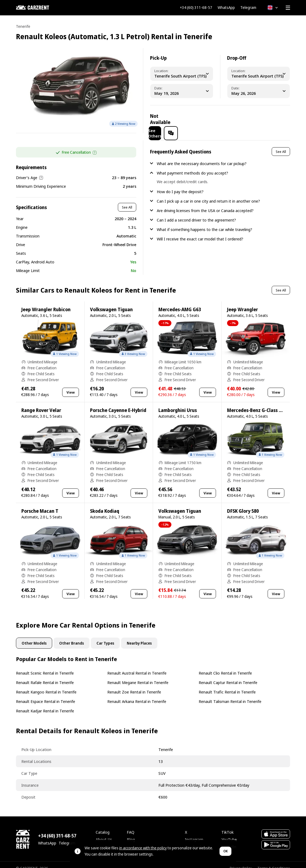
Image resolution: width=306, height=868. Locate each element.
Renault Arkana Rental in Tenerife (137, 694)
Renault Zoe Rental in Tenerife (134, 685)
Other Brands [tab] (71, 636)
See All (127, 200)
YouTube (229, 832)
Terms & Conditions (274, 861)
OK (225, 851)
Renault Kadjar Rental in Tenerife (45, 704)
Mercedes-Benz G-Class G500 (258, 403)
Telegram (248, 8)
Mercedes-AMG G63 (180, 302)
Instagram (194, 832)
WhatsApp (226, 8)
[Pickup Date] (182, 91)
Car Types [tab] (105, 636)
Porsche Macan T (40, 504)
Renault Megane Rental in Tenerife (138, 675)
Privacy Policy (241, 861)
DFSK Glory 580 (243, 504)
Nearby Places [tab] (139, 636)
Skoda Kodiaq (105, 504)
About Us (104, 832)
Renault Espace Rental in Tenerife (46, 694)
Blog (131, 832)
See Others (250, 119)
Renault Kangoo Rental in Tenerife (46, 685)
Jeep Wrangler (242, 302)
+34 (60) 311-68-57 (196, 8)
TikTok (227, 825)
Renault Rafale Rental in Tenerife (45, 675)
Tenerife (23, 26)
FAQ (131, 825)
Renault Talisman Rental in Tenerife (230, 694)
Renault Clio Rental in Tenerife (225, 666)
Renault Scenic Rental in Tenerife (45, 666)
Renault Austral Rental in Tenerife (137, 666)
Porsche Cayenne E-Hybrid (118, 403)
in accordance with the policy (143, 848)
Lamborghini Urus (178, 403)
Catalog (103, 825)
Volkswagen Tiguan (111, 302)
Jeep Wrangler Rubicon (46, 302)
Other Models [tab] (34, 636)
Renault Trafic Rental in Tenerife (227, 685)
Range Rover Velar (41, 403)
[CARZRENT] (43, 8)
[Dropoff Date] (259, 91)
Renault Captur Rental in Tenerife (228, 675)
